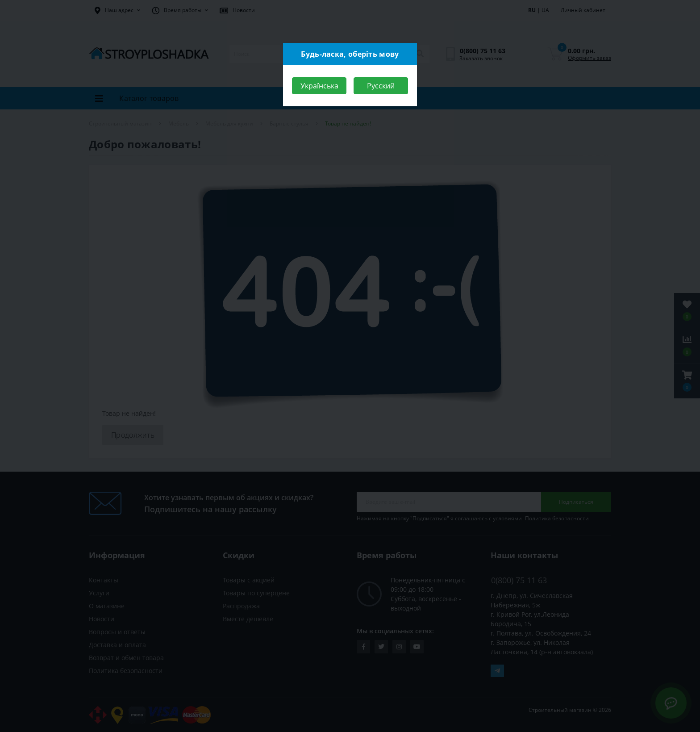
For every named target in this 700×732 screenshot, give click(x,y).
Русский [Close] (381, 86)
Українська (319, 86)
